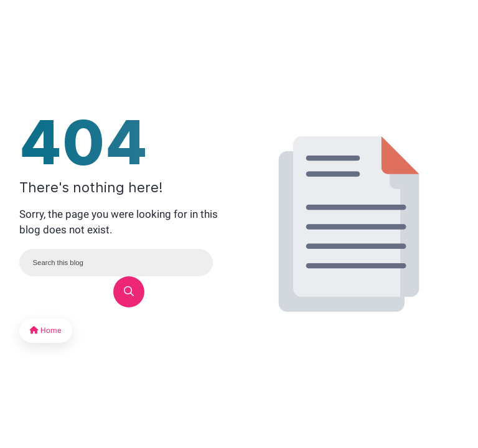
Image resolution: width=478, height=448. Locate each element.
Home (45, 330)
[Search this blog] (116, 263)
